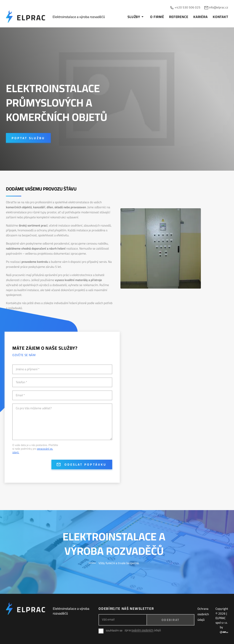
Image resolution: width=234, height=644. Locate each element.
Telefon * (21, 382)
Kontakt (220, 17)
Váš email (108, 619)
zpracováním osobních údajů (143, 630)
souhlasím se (114, 630)
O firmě (157, 17)
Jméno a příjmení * (28, 369)
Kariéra (200, 17)
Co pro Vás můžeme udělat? (34, 408)
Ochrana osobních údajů (203, 614)
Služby (136, 17)
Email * (20, 395)
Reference (179, 17)
